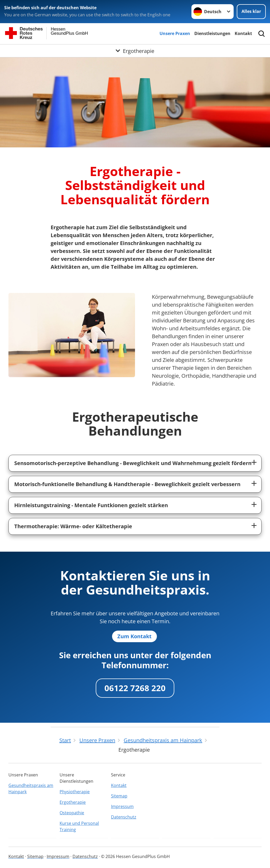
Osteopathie (72, 813)
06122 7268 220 (135, 688)
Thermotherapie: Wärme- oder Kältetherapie (73, 526)
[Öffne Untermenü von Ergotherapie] (135, 51)
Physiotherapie (75, 792)
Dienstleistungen (212, 33)
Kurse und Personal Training (79, 826)
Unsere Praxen (175, 33)
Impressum (122, 806)
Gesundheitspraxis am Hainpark (31, 789)
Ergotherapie (73, 802)
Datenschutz (124, 817)
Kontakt (243, 33)
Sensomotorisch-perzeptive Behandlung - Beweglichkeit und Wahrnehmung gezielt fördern (133, 463)
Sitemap (119, 796)
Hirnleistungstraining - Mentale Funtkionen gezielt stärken (91, 505)
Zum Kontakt (134, 636)
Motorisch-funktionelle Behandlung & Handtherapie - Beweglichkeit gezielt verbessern (127, 484)
